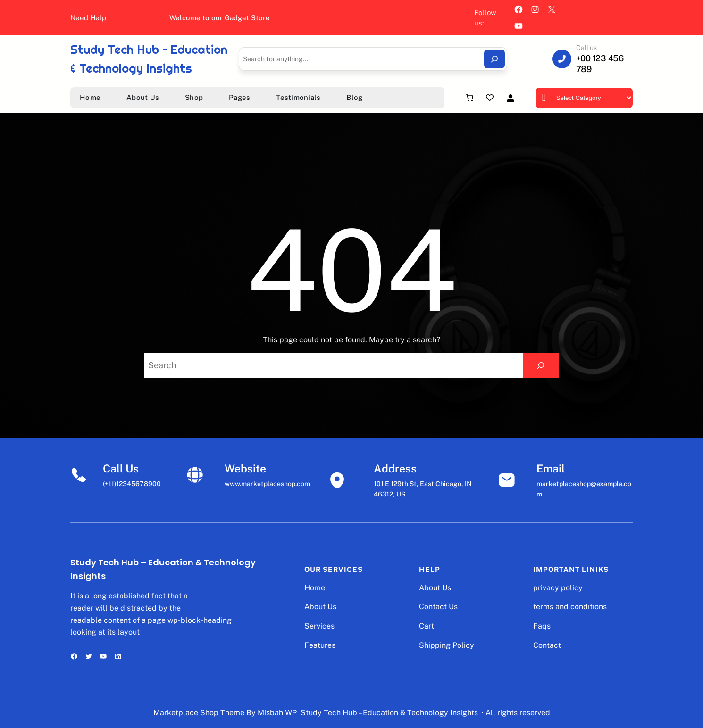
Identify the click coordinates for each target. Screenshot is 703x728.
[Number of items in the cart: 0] (469, 98)
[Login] (510, 98)
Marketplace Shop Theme (199, 713)
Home (315, 588)
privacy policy (558, 588)
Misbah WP (277, 713)
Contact (547, 645)
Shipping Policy (447, 645)
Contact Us (438, 607)
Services (319, 626)
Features (320, 645)
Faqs (542, 626)
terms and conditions (570, 607)
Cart (427, 626)
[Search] (494, 59)
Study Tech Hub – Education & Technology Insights (389, 713)
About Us (320, 607)
